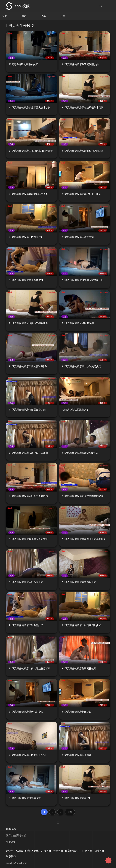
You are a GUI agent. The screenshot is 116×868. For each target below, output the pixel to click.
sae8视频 (18, 6)
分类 (63, 16)
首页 (24, 16)
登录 (5, 16)
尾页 (70, 812)
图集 (43, 16)
